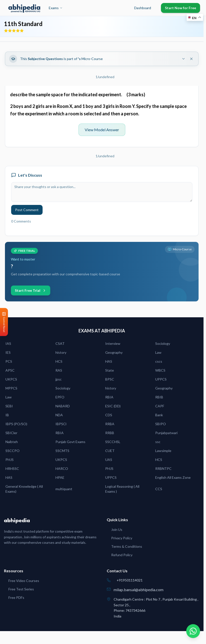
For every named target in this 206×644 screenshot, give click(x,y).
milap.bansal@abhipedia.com (139, 590)
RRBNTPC (163, 468)
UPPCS (161, 379)
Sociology (163, 343)
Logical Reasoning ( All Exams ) (122, 489)
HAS (109, 361)
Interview (113, 343)
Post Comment (27, 210)
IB (7, 415)
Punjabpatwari (166, 433)
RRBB (110, 433)
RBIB (159, 397)
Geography (114, 352)
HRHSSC (12, 468)
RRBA (110, 424)
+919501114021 (130, 580)
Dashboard (143, 8)
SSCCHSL (113, 442)
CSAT (60, 343)
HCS (59, 361)
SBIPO (161, 424)
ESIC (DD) (113, 406)
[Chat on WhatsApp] (193, 631)
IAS (8, 343)
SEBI (9, 406)
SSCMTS (62, 451)
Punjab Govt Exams (70, 442)
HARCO (62, 468)
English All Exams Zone (173, 477)
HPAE (60, 477)
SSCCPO (13, 451)
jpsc (59, 379)
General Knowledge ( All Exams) (24, 489)
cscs (159, 361)
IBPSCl (61, 424)
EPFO (60, 397)
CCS (159, 489)
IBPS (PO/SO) (16, 424)
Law (158, 352)
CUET (110, 451)
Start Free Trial (31, 290)
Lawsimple (163, 451)
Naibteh (12, 442)
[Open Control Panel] (4, 322)
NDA (59, 415)
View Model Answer (102, 130)
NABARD (63, 406)
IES (8, 352)
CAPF (160, 406)
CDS (109, 415)
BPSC (110, 379)
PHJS (10, 460)
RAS (59, 370)
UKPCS (11, 379)
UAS (109, 460)
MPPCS (11, 388)
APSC (10, 370)
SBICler (11, 433)
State (110, 370)
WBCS (160, 370)
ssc (158, 442)
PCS (9, 361)
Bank (159, 415)
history (61, 352)
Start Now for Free (180, 8)
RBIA (109, 397)
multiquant (64, 489)
